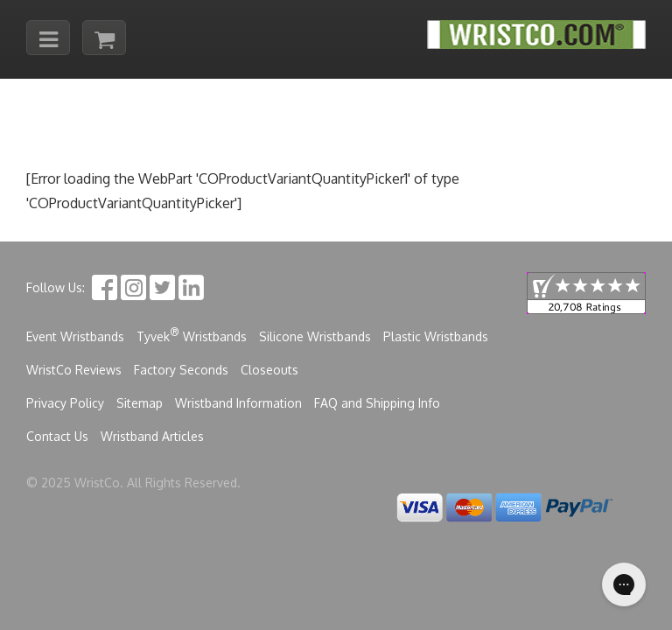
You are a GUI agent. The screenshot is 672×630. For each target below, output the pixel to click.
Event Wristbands (75, 336)
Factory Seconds (181, 370)
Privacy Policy (65, 403)
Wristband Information (238, 403)
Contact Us (57, 436)
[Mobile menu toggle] (48, 38)
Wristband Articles (152, 436)
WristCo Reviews (74, 370)
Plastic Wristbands (436, 336)
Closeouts (269, 370)
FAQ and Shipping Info (377, 403)
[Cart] (104, 38)
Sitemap (140, 403)
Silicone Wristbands (315, 336)
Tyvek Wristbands (192, 335)
